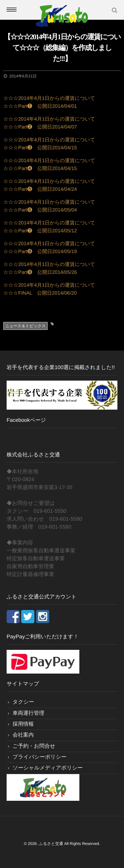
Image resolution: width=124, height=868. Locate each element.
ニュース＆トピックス (25, 326)
